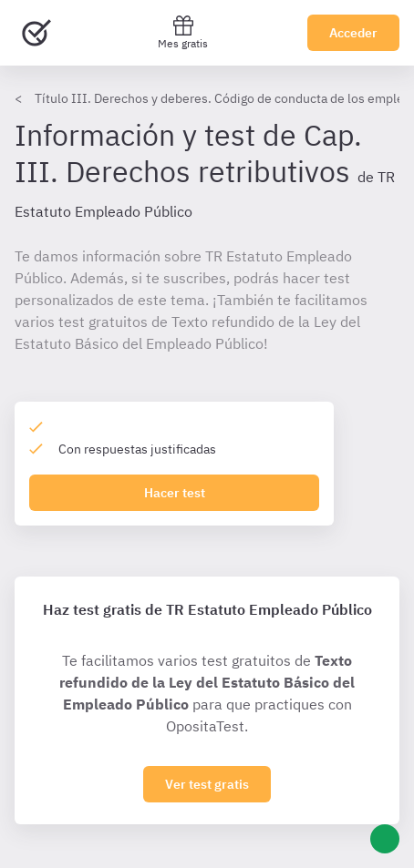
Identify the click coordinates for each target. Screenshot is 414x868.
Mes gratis (183, 32)
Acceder (353, 33)
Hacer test (175, 493)
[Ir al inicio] (36, 33)
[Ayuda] (385, 839)
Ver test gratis (207, 784)
